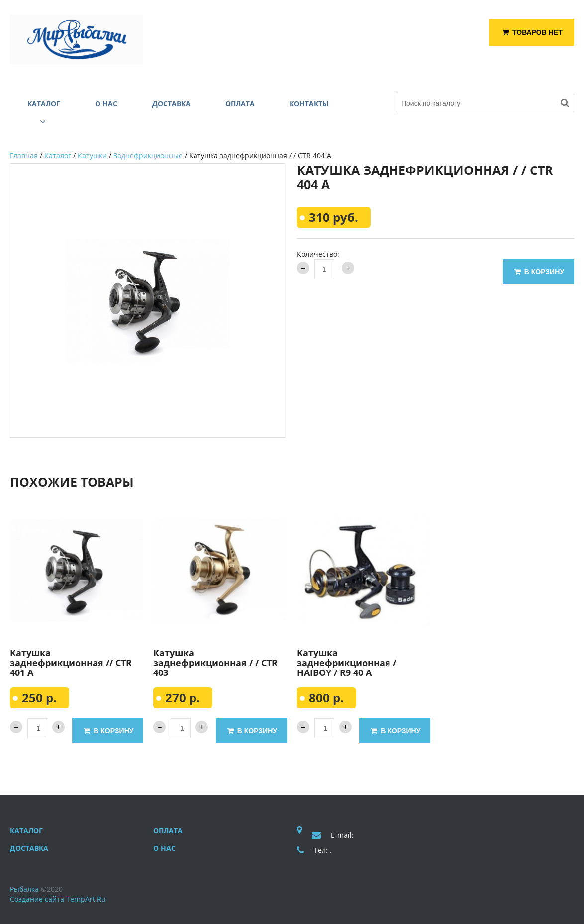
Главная (24, 155)
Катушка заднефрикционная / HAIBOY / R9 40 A (347, 663)
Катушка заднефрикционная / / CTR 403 (215, 663)
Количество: (318, 254)
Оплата (168, 830)
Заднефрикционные (148, 155)
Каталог (58, 155)
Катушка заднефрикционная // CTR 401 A (71, 663)
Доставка (29, 848)
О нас (164, 848)
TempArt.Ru (86, 899)
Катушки (92, 155)
